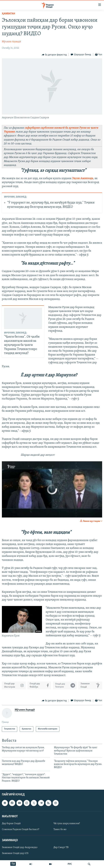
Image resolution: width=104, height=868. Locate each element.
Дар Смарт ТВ (61, 847)
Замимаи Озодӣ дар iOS (15, 853)
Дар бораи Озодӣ (11, 824)
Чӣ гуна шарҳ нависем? (67, 824)
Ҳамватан (8, 14)
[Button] (54, 55)
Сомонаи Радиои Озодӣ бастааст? (21, 829)
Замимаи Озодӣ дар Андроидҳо (20, 847)
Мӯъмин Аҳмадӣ (11, 42)
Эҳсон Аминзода (83, 178)
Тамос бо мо (60, 829)
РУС (70, 864)
